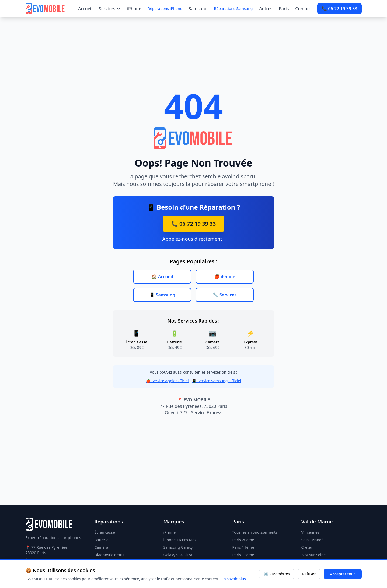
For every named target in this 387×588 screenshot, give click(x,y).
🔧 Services (225, 295)
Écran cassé (105, 532)
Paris (284, 9)
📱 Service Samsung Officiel (217, 381)
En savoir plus (234, 579)
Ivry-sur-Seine (314, 555)
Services (110, 9)
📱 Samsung (162, 295)
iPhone (134, 9)
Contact (303, 9)
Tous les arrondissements (255, 532)
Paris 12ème (243, 555)
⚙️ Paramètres (277, 574)
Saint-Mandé (313, 540)
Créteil (307, 547)
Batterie (102, 540)
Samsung (198, 9)
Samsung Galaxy (178, 547)
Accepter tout (343, 574)
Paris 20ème (243, 540)
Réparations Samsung (233, 8)
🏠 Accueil (162, 277)
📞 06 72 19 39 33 (339, 9)
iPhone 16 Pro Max (180, 540)
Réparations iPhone (165, 8)
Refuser (309, 574)
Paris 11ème (243, 547)
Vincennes (310, 532)
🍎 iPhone (225, 277)
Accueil (85, 9)
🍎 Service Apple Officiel (167, 381)
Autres (266, 9)
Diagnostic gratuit (110, 555)
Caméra (101, 547)
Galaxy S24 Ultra (178, 555)
